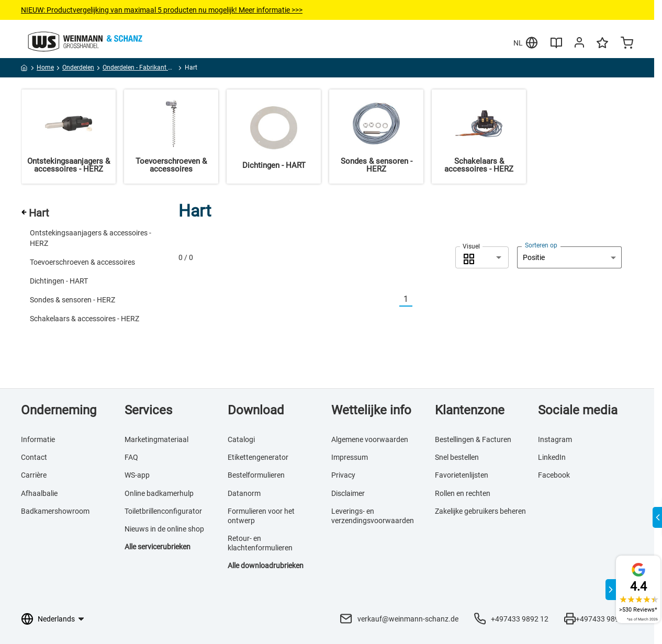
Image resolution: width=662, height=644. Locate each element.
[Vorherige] (393, 300)
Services (148, 410)
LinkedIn (552, 457)
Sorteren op (541, 245)
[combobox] (482, 257)
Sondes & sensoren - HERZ (72, 300)
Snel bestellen (457, 457)
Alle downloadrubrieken (266, 566)
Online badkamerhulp (159, 493)
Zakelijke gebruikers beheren (480, 511)
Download (256, 410)
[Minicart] (627, 44)
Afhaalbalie (39, 493)
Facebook (554, 475)
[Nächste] (419, 300)
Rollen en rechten (463, 493)
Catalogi (241, 439)
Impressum (350, 457)
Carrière (34, 475)
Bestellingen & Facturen (473, 439)
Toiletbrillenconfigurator (163, 511)
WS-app (137, 475)
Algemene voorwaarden (370, 439)
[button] (482, 257)
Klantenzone (470, 410)
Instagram (555, 439)
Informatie (38, 439)
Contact (34, 457)
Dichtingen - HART (59, 281)
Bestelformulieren (256, 475)
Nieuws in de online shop (164, 529)
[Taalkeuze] (60, 619)
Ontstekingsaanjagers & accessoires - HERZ (91, 238)
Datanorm (244, 493)
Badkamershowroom (55, 511)
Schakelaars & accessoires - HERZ (85, 319)
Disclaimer (348, 493)
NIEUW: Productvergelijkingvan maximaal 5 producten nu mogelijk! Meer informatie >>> (162, 10)
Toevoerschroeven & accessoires (82, 262)
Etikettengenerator (258, 457)
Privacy (343, 475)
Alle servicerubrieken (158, 547)
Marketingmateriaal (156, 439)
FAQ (131, 457)
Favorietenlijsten (462, 475)
